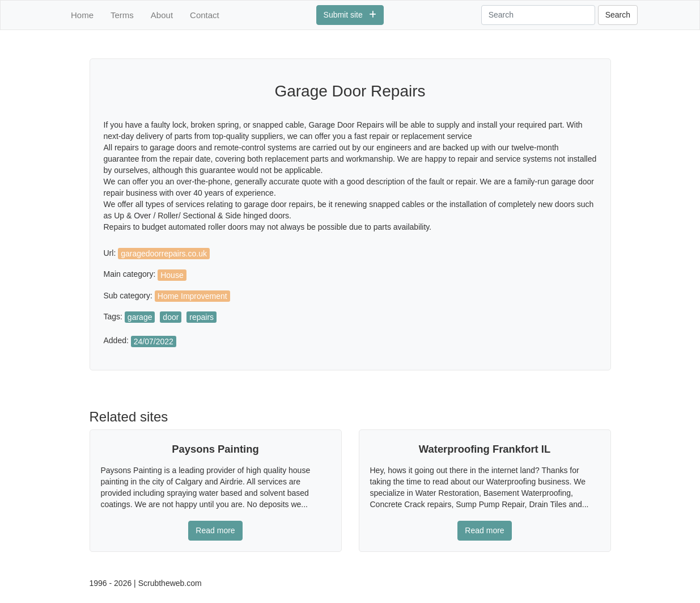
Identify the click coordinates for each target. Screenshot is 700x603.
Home (82, 15)
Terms (122, 15)
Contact (205, 15)
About (162, 15)
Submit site (350, 15)
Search (618, 15)
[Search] (538, 15)
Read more (215, 530)
